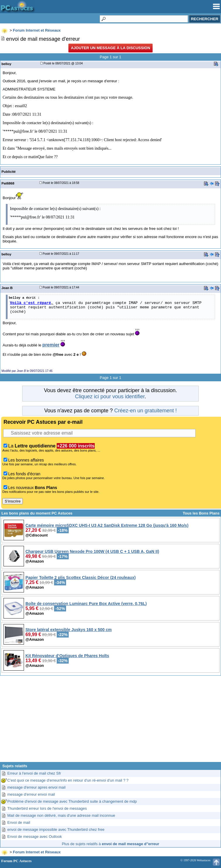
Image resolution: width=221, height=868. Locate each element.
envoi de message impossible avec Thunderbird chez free (56, 829)
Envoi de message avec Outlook (34, 837)
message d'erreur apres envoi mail (36, 787)
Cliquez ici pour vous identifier (110, 397)
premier (51, 345)
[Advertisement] (110, 721)
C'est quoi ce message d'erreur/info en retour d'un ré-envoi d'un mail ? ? (68, 780)
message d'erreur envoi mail (31, 794)
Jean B (7, 288)
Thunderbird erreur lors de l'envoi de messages (47, 808)
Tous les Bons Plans (201, 513)
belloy (6, 64)
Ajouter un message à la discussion (110, 48)
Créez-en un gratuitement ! (146, 411)
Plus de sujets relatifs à (110, 844)
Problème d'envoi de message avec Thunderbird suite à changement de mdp (72, 801)
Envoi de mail (19, 822)
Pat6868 (8, 183)
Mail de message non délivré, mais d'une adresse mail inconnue (61, 815)
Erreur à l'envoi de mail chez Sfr (34, 773)
